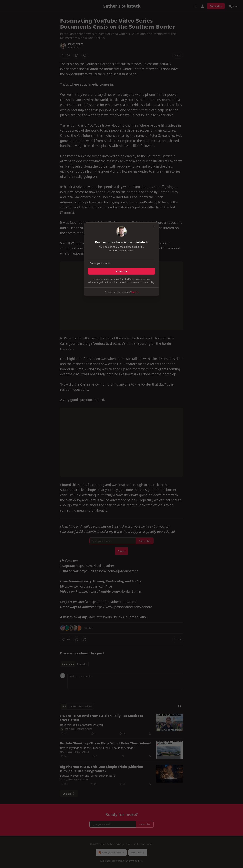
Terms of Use (138, 279)
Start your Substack (111, 852)
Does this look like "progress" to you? (82, 725)
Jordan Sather (76, 44)
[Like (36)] (66, 55)
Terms (129, 844)
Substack (105, 861)
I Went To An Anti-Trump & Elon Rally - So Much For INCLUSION (102, 718)
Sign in (233, 6)
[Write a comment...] (125, 681)
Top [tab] (64, 706)
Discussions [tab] (86, 706)
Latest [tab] (73, 706)
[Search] (195, 6)
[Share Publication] (202, 6)
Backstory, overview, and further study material (88, 776)
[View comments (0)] (77, 55)
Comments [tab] (68, 664)
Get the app (138, 852)
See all (69, 794)
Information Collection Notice (120, 282)
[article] (122, 725)
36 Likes (89, 628)
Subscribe (216, 6)
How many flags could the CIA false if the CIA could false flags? (97, 748)
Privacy (120, 844)
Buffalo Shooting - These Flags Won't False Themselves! (105, 743)
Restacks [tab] (82, 664)
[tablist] (74, 664)
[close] (154, 227)
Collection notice (144, 844)
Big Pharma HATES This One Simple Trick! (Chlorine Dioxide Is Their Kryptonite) (102, 769)
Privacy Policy (147, 282)
